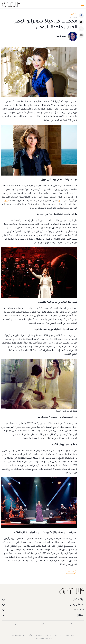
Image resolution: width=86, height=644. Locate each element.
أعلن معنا (58, 636)
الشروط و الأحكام (18, 636)
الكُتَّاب (30, 636)
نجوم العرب (70, 572)
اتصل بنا (39, 636)
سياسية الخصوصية (43, 639)
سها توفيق (61, 36)
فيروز (7, 201)
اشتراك (48, 636)
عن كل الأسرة (69, 636)
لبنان (61, 201)
